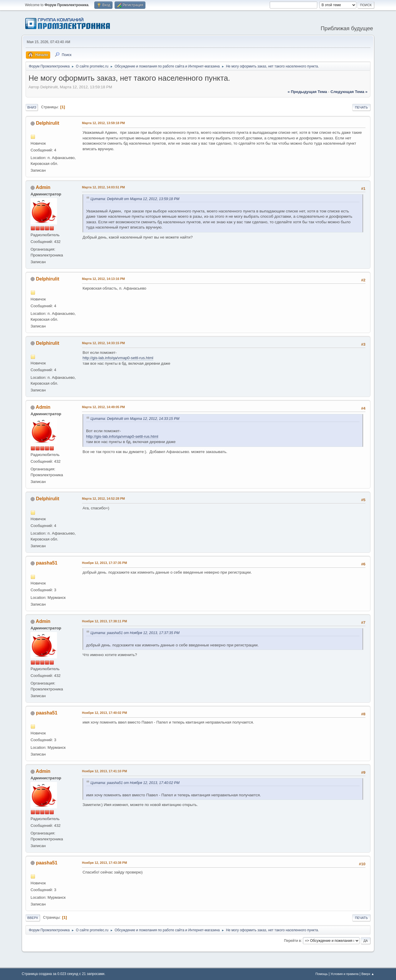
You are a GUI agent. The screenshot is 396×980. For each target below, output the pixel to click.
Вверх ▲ (368, 974)
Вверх (33, 918)
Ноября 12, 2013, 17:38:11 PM (104, 621)
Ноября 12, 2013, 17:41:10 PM (104, 771)
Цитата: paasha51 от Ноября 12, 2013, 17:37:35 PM (135, 633)
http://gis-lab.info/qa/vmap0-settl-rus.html (118, 358)
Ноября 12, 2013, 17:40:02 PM (104, 713)
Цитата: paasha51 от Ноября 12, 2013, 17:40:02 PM (135, 783)
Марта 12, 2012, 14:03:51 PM (103, 187)
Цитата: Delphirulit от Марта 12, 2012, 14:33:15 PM (135, 419)
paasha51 (47, 563)
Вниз (32, 107)
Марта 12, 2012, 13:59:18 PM (103, 123)
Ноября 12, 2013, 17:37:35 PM (104, 563)
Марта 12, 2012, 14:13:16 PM (103, 279)
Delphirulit (47, 123)
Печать (361, 107)
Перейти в (292, 941)
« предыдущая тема (307, 92)
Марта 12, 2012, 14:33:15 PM (103, 343)
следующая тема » (349, 92)
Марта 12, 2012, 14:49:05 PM (103, 407)
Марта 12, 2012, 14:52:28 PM (103, 499)
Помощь (322, 974)
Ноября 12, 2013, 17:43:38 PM (104, 863)
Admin (43, 187)
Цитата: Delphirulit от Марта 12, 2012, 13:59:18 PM (135, 199)
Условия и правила (344, 974)
